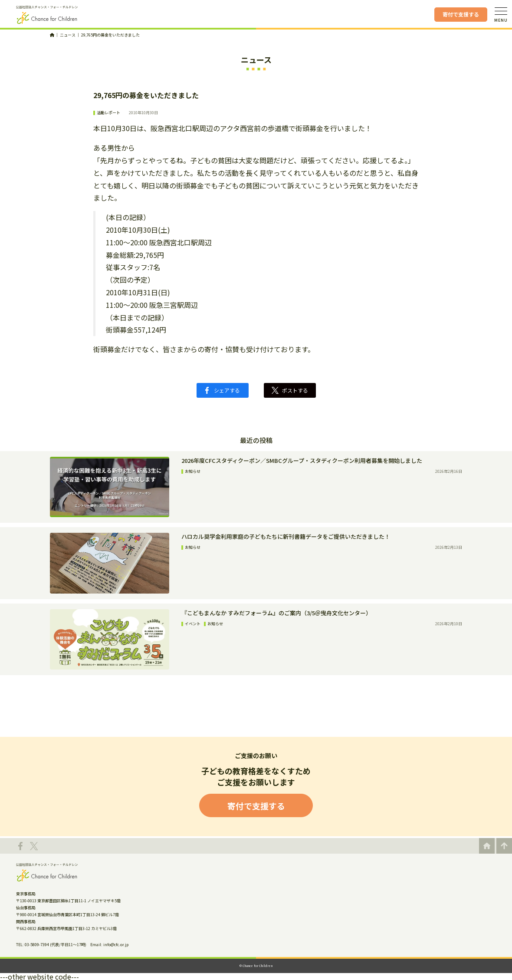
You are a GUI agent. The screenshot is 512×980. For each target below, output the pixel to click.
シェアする (223, 390)
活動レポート (108, 113)
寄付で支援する (461, 14)
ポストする (290, 390)
